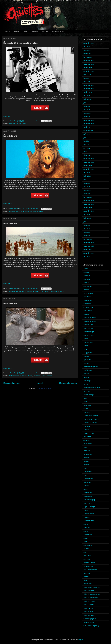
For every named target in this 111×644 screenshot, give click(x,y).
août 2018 (87, 96)
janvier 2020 (88, 57)
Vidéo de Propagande (91, 598)
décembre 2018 (89, 85)
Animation (87, 276)
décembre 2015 (89, 201)
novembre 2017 (89, 124)
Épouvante (87, 360)
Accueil (8, 32)
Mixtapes (86, 458)
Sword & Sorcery (89, 563)
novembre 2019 (89, 64)
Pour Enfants (37, 376)
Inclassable (87, 437)
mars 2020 (87, 50)
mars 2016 (87, 190)
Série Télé (40, 211)
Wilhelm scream (89, 622)
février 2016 (87, 194)
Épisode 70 (10, 136)
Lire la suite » (8, 116)
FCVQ (86, 384)
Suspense (87, 559)
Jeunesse (33, 211)
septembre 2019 (89, 71)
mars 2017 (87, 152)
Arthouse (86, 283)
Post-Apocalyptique (90, 500)
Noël (85, 475)
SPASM (86, 549)
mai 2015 (87, 225)
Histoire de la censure (22, 211)
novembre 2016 (89, 162)
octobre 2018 (88, 92)
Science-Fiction (89, 521)
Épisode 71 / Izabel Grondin (20, 43)
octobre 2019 (88, 68)
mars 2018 (87, 113)
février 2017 (87, 155)
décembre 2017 (89, 120)
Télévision (87, 573)
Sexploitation (88, 535)
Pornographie (88, 496)
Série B (37, 291)
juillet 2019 (87, 75)
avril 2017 (87, 148)
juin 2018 (87, 103)
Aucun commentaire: (32, 121)
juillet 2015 (87, 218)
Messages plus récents (12, 383)
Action (86, 269)
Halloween (87, 412)
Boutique (45, 32)
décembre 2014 (89, 243)
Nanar (32, 291)
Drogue (86, 349)
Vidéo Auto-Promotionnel (92, 587)
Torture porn (87, 584)
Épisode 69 (10, 223)
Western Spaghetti (90, 619)
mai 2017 (87, 145)
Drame (86, 346)
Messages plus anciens (68, 383)
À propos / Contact (58, 32)
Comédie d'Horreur (90, 318)
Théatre (86, 577)
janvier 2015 (88, 239)
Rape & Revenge (89, 507)
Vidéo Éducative (59, 291)
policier (86, 489)
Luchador (87, 451)
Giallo (85, 398)
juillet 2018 (87, 99)
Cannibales (87, 304)
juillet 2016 (87, 176)
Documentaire (20, 291)
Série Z (86, 531)
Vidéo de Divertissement (92, 594)
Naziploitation (88, 472)
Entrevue (12, 124)
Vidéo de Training (89, 601)
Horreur (24, 124)
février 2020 (87, 54)
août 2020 (87, 47)
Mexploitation (88, 454)
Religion (86, 510)
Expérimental (88, 370)
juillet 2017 (87, 138)
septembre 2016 (89, 169)
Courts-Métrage (89, 332)
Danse (86, 339)
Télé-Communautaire (91, 570)
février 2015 (87, 236)
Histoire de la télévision (91, 419)
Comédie (12, 211)
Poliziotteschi (88, 493)
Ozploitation (87, 482)
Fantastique (87, 381)
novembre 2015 (89, 204)
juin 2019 (87, 78)
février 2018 (87, 117)
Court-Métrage (88, 328)
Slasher (86, 538)
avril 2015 (87, 229)
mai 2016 (87, 183)
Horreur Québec (89, 433)
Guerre (86, 409)
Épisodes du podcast (21, 32)
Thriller (86, 580)
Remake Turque (89, 514)
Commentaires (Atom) (44, 389)
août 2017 (87, 134)
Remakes (87, 517)
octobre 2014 (88, 250)
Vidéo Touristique (89, 615)
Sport (42, 291)
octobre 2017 (88, 127)
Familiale (86, 374)
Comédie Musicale (90, 321)
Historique (87, 426)
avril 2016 (87, 187)
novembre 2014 (89, 246)
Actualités (87, 272)
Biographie (87, 297)
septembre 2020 (89, 43)
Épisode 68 (10, 303)
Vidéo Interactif (88, 608)
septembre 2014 (89, 253)
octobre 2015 (88, 208)
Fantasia (86, 377)
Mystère (86, 465)
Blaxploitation (88, 300)
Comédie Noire (88, 325)
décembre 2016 (89, 159)
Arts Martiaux (88, 286)
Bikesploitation (88, 293)
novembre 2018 (89, 89)
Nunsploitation (88, 479)
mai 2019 (87, 82)
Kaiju (85, 447)
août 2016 (87, 173)
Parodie (86, 486)
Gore (85, 402)
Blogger (80, 640)
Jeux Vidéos (88, 444)
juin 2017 (87, 141)
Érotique (18, 124)
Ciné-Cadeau (88, 311)
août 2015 (87, 215)
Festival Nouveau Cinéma (92, 388)
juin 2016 (87, 180)
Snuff (85, 542)
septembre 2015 (89, 211)
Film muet (87, 391)
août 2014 (87, 257)
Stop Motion (87, 556)
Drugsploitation (88, 353)
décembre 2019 (89, 61)
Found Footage (89, 395)
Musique (35, 32)
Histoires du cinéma (15, 376)
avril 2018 (87, 110)
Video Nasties (88, 612)
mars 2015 (87, 232)
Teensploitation (49, 291)
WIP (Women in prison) (91, 626)
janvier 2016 (88, 197)
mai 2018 (87, 106)
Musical (30, 376)
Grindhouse (87, 405)
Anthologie (87, 279)
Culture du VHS (89, 335)
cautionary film (88, 307)
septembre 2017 (89, 131)
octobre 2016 (88, 166)
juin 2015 (87, 222)
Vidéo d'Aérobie (89, 591)
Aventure (86, 290)
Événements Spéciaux (91, 367)
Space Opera (88, 545)
